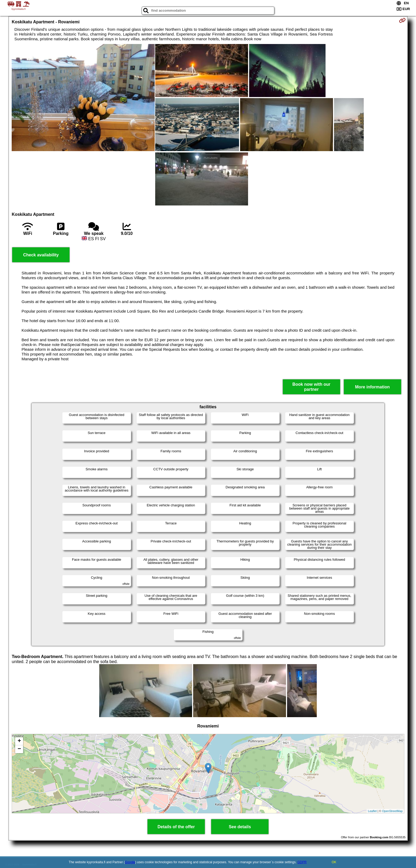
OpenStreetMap (392, 811)
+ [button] (19, 741)
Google (130, 862)
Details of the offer (176, 827)
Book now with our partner (311, 387)
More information (372, 387)
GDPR (302, 862)
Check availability (41, 255)
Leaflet (372, 811)
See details (240, 827)
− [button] (19, 749)
